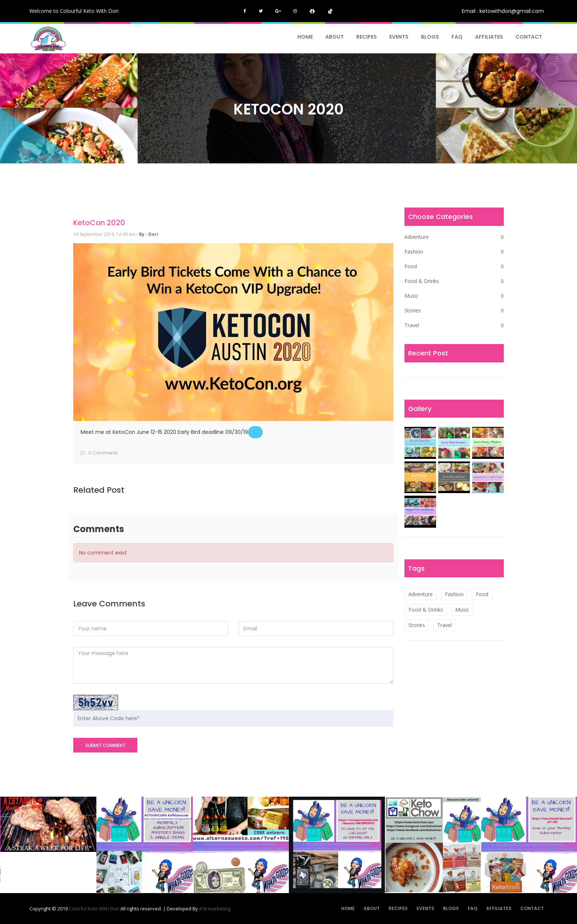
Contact (529, 37)
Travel (454, 325)
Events (399, 37)
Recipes (367, 37)
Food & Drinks (454, 281)
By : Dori (149, 234)
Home (305, 37)
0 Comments (99, 453)
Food (454, 266)
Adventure (454, 237)
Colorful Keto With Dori (95, 909)
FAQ (457, 37)
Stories (454, 311)
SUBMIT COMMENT (105, 745)
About (334, 37)
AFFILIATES (489, 37)
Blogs (430, 37)
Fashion (454, 252)
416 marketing (215, 909)
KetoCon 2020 (99, 223)
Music (454, 296)
